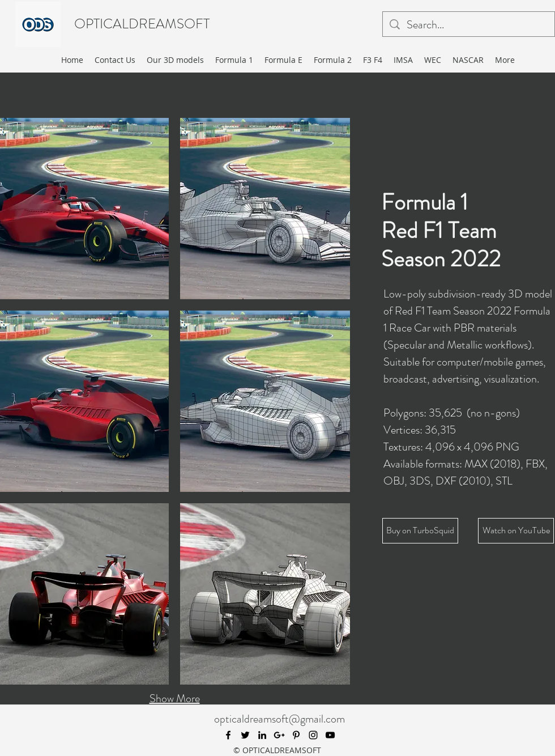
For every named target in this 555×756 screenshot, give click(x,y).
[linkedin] (262, 735)
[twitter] (245, 735)
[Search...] (469, 25)
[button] (265, 209)
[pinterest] (296, 735)
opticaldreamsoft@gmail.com (279, 719)
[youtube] (330, 735)
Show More (175, 698)
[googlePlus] (279, 735)
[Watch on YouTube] (516, 531)
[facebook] (228, 735)
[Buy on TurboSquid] (420, 531)
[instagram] (313, 735)
